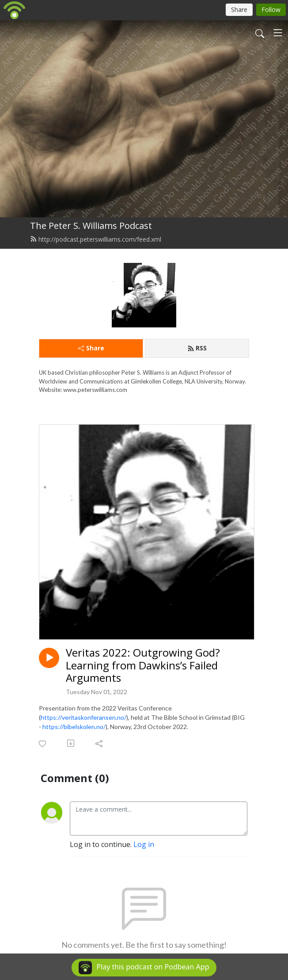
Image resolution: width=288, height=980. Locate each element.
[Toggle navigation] (278, 33)
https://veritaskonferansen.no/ (83, 717)
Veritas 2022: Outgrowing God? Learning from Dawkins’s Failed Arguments (143, 665)
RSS (197, 348)
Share (91, 348)
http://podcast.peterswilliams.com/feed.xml (96, 239)
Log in (144, 844)
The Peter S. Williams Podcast (91, 226)
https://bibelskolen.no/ (74, 727)
